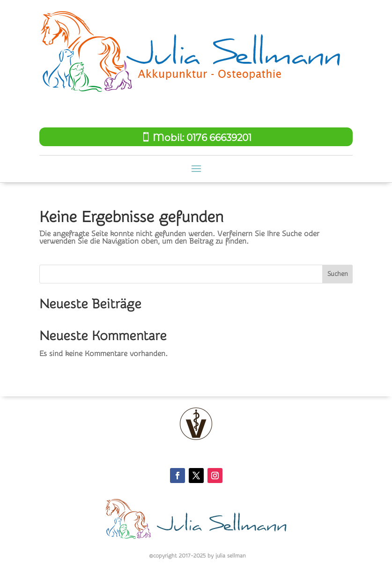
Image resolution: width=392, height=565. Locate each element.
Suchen (338, 274)
